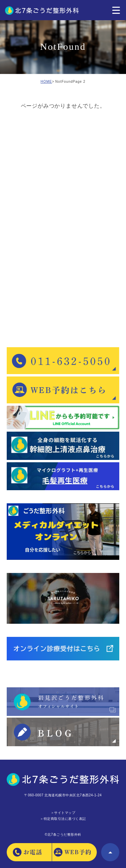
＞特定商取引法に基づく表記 (63, 819)
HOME (46, 82)
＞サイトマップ (63, 813)
